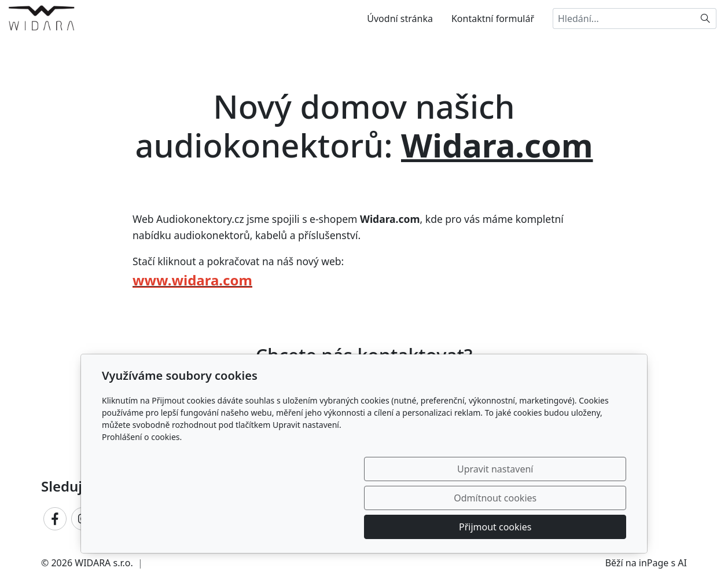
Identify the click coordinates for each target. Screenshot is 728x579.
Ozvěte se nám (364, 389)
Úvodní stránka (400, 19)
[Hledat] (706, 19)
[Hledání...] (624, 19)
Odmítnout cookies (455, 527)
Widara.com (497, 145)
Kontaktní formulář (493, 19)
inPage (654, 563)
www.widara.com (192, 280)
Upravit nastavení (339, 527)
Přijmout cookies (570, 527)
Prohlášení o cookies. (142, 495)
